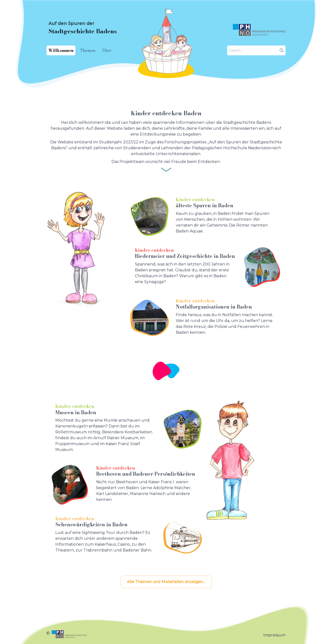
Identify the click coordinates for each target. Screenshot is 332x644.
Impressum (274, 635)
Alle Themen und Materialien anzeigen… (166, 582)
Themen (88, 50)
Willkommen (61, 50)
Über (107, 50)
